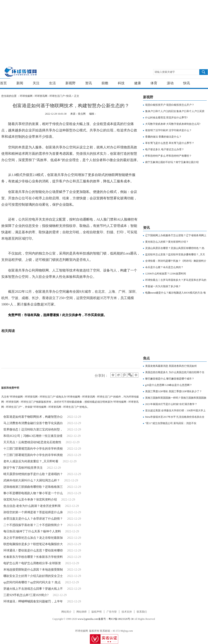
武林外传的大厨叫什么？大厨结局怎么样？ (32, 480)
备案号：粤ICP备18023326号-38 (116, 619)
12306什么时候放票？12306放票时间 (166, 274)
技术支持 (127, 612)
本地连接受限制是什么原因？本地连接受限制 (33, 570)
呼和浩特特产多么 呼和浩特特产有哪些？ (168, 156)
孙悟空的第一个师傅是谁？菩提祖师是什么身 (33, 512)
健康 (138, 83)
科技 (121, 83)
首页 (3, 83)
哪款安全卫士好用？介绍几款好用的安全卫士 (33, 576)
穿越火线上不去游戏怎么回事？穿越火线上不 (33, 589)
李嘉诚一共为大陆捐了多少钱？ (163, 286)
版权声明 (97, 612)
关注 (36, 83)
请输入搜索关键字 (165, 72)
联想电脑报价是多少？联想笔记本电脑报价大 (33, 544)
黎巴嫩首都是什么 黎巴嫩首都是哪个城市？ (170, 379)
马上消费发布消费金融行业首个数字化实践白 (33, 423)
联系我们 (142, 612)
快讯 (187, 83)
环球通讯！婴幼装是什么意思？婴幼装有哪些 (33, 550)
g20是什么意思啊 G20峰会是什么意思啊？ (169, 385)
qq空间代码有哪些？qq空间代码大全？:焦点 (32, 582)
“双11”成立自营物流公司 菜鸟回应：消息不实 (171, 423)
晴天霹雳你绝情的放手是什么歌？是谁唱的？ (33, 474)
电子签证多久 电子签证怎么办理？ (165, 149)
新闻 (20, 83)
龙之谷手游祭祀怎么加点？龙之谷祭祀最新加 (33, 538)
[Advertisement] (82, 30)
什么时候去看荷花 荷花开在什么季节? (166, 118)
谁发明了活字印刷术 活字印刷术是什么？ (168, 130)
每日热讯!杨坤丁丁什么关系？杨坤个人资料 (32, 531)
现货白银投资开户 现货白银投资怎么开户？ (170, 105)
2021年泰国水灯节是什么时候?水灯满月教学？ (171, 404)
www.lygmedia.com (88, 619)
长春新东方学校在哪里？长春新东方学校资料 (33, 557)
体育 (154, 83)
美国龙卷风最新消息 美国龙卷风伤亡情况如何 (171, 366)
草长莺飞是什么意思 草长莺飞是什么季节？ (170, 143)
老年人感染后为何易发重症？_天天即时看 (31, 461)
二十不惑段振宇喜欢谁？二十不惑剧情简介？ (33, 525)
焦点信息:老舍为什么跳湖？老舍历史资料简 (32, 506)
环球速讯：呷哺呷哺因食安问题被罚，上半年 (33, 601)
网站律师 (82, 612)
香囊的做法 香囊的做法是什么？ (163, 137)
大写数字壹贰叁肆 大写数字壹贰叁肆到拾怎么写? (173, 124)
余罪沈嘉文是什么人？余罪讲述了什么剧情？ (33, 519)
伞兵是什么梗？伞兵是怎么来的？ (164, 267)
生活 (52, 83)
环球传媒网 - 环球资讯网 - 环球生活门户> (43, 96)
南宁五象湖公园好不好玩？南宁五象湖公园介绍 (172, 162)
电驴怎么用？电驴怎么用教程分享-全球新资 (32, 563)
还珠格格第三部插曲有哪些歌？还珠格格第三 (33, 487)
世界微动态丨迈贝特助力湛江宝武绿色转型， (33, 430)
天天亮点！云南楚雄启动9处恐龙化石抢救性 (32, 442)
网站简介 (66, 612)
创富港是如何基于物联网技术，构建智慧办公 (33, 417)
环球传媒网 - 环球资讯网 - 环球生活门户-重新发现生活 (21, 72)
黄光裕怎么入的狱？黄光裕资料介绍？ (167, 242)
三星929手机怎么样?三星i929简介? (26, 595)
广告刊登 (112, 612)
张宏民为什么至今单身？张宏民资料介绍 (30, 500)
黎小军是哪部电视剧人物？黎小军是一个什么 (33, 493)
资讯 (89, 83)
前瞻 (105, 83)
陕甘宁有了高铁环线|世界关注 (23, 468)
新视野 (70, 83)
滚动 (170, 83)
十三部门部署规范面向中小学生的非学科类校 (33, 449)
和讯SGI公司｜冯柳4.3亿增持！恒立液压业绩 (33, 436)
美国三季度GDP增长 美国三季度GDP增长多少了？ (174, 391)
